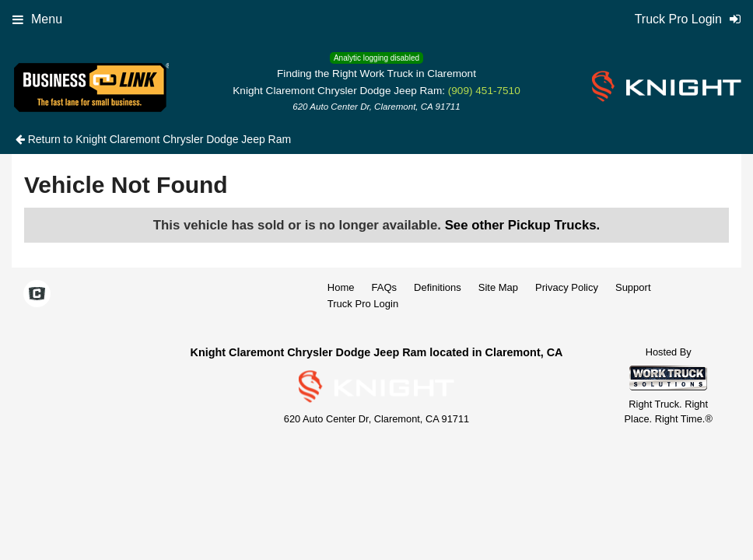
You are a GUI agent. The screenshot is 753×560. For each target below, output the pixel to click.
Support (633, 287)
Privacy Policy (567, 287)
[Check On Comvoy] (37, 296)
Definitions (438, 287)
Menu (37, 19)
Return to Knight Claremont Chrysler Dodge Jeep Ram (153, 139)
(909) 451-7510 (484, 91)
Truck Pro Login (363, 304)
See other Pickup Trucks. (523, 225)
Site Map (498, 287)
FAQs (385, 287)
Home (341, 287)
